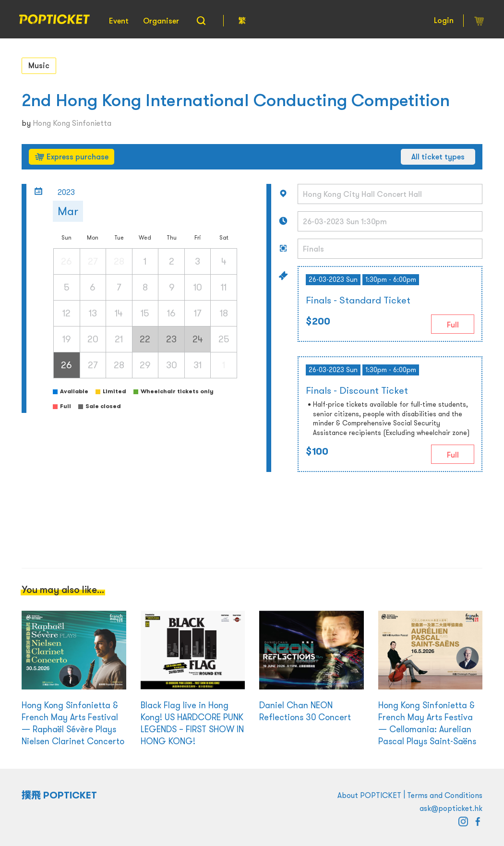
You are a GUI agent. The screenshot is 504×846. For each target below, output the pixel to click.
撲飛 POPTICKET (59, 795)
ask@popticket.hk (451, 808)
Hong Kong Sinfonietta (72, 123)
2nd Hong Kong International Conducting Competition (236, 100)
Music (39, 65)
